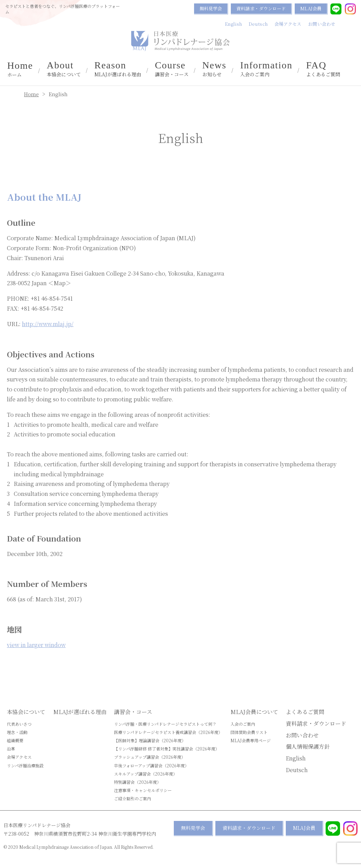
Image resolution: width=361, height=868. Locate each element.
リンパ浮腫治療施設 (25, 765)
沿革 (11, 749)
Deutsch (258, 24)
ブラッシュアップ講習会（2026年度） (150, 757)
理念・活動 (17, 732)
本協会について (64, 69)
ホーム (20, 69)
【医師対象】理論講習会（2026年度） (150, 740)
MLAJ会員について (254, 712)
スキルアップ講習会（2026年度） (146, 774)
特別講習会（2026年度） (138, 782)
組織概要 (15, 740)
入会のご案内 (266, 69)
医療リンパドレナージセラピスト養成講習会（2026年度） (168, 732)
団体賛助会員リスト (249, 732)
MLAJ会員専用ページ (251, 740)
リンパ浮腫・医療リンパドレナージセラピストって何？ (165, 724)
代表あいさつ (19, 724)
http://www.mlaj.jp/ (48, 324)
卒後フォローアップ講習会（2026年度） (151, 765)
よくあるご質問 (323, 69)
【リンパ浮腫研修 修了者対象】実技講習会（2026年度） (167, 749)
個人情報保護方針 (308, 747)
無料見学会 (211, 8)
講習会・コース (172, 69)
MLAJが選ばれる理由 (118, 69)
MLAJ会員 (311, 8)
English (233, 24)
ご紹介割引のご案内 (133, 798)
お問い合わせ (322, 24)
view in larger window (36, 645)
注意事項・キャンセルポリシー (143, 790)
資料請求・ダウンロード (261, 8)
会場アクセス (288, 24)
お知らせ (215, 69)
